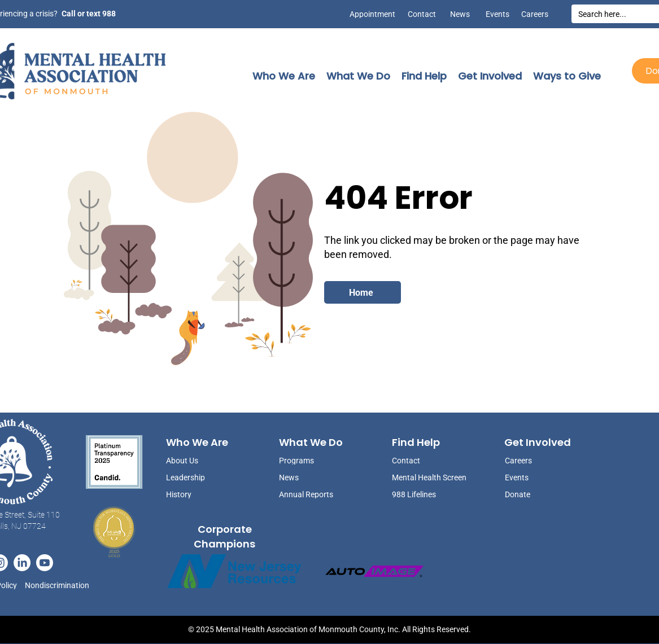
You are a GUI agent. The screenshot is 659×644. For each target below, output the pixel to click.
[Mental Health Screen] (431, 477)
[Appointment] (370, 14)
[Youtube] (45, 563)
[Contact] (422, 14)
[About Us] (194, 460)
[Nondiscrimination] (60, 586)
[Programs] (307, 460)
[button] (284, 76)
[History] (194, 494)
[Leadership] (194, 477)
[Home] (363, 292)
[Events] (495, 14)
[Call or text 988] (88, 14)
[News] (456, 14)
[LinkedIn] (22, 563)
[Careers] (534, 14)
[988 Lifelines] (431, 494)
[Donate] (533, 494)
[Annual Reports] (307, 494)
